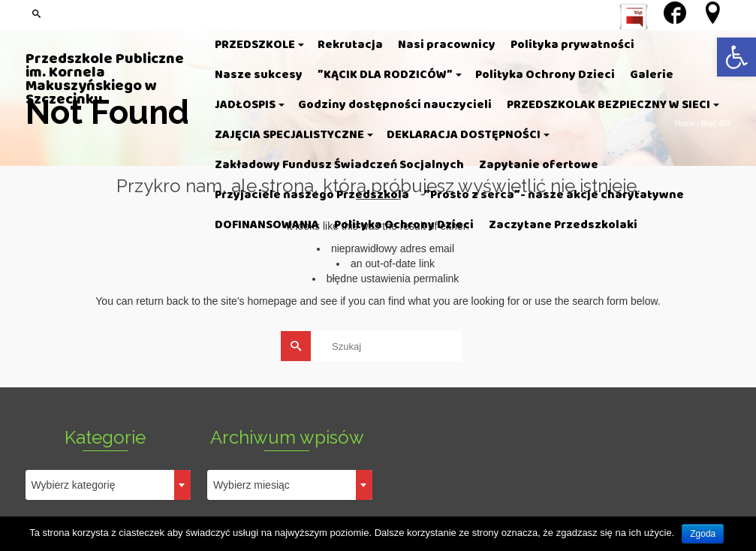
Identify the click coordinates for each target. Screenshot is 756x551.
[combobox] (108, 485)
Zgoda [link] (703, 534)
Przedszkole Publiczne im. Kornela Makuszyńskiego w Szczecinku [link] (105, 80)
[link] (736, 57)
